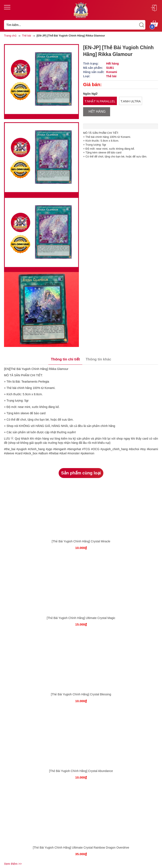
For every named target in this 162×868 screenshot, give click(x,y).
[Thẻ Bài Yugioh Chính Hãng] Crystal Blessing (81, 694)
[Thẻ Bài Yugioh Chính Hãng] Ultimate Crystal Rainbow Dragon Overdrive (81, 848)
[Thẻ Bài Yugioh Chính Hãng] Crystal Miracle (81, 541)
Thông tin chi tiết (65, 359)
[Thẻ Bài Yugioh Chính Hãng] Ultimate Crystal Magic (81, 618)
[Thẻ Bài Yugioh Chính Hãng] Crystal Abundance (81, 771)
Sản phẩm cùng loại (81, 473)
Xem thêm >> (13, 864)
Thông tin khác (98, 359)
